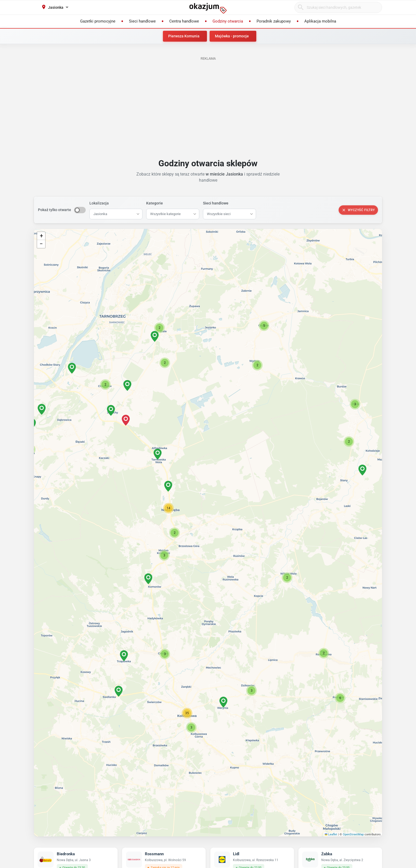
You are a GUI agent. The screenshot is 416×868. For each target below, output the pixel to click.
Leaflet (331, 834)
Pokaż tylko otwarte (55, 210)
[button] (175, 533)
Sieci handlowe (216, 203)
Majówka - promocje (232, 36)
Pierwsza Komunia (184, 36)
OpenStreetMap (353, 834)
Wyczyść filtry (358, 210)
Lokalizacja (99, 203)
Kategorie (155, 203)
